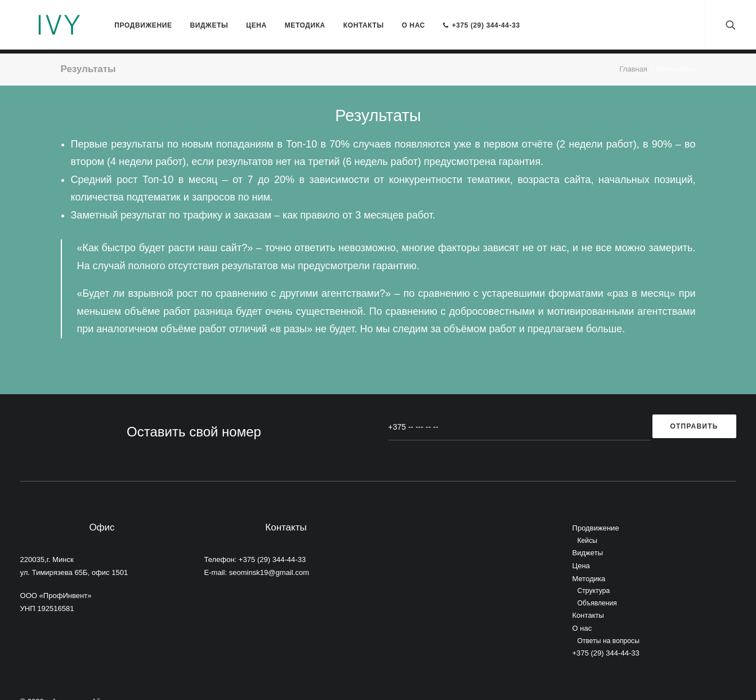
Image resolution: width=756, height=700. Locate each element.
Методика (280, 15)
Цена (231, 15)
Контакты (338, 15)
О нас (388, 15)
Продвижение (118, 15)
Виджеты (184, 15)
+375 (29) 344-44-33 (456, 15)
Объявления (597, 579)
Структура (594, 568)
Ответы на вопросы (609, 617)
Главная (633, 45)
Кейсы (588, 517)
